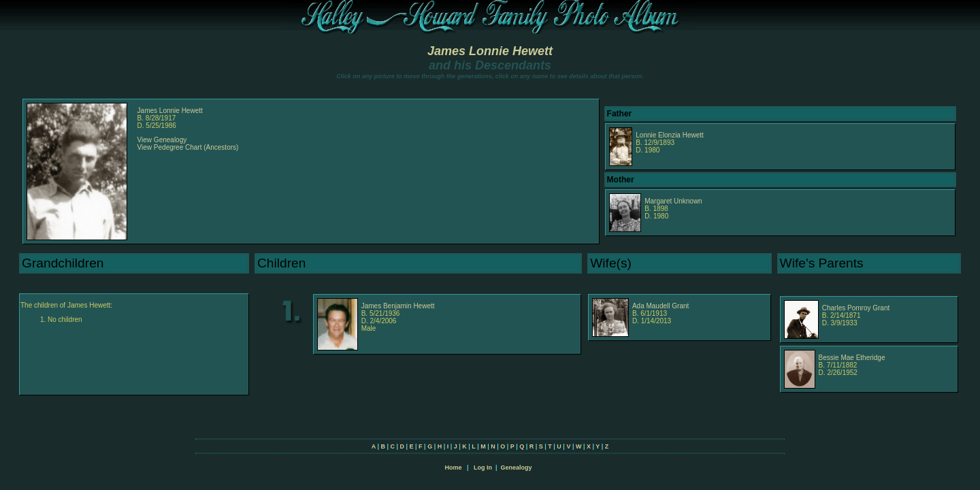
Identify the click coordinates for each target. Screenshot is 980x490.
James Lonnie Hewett (490, 51)
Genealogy (517, 468)
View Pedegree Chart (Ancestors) (188, 147)
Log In (483, 468)
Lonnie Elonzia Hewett (670, 135)
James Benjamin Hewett (398, 306)
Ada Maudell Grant (660, 306)
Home (453, 468)
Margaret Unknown (673, 201)
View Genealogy (162, 140)
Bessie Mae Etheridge (852, 358)
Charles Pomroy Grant (856, 308)
